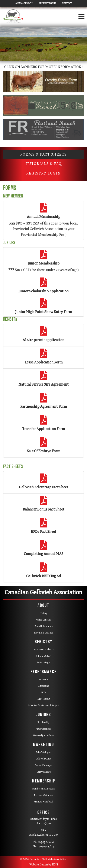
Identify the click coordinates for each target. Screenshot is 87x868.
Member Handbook (43, 802)
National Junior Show (43, 736)
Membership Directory (43, 789)
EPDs (44, 693)
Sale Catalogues (44, 752)
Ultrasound (43, 686)
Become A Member (43, 795)
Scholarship (43, 722)
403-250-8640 (46, 842)
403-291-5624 (46, 847)
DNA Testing (44, 699)
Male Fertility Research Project (44, 706)
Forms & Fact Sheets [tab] (43, 154)
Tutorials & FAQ (44, 656)
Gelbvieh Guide (43, 759)
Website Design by (44, 864)
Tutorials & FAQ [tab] (44, 164)
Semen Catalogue (44, 765)
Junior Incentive (44, 729)
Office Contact (43, 620)
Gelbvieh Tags (43, 772)
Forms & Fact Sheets (44, 650)
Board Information (44, 626)
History (44, 613)
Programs (43, 680)
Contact (67, 3)
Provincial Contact (43, 633)
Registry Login (47, 3)
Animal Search (24, 3)
